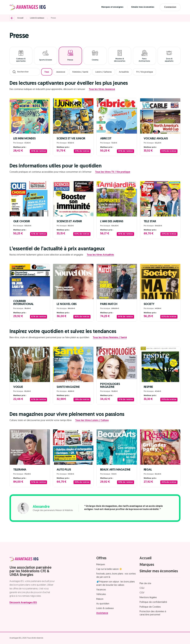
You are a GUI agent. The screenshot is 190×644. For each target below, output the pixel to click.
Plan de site (145, 584)
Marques (101, 565)
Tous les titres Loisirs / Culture (92, 420)
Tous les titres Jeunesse (102, 89)
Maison (100, 599)
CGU (142, 588)
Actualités (124, 72)
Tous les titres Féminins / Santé (110, 338)
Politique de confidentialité (153, 602)
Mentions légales (148, 598)
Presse (53, 18)
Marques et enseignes (112, 7)
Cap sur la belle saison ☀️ (109, 569)
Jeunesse (61, 72)
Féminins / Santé (80, 72)
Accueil (20, 18)
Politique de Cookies (150, 607)
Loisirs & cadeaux (37, 18)
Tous (47, 72)
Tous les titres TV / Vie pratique (113, 172)
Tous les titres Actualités (100, 255)
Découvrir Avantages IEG (23, 603)
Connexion (170, 7)
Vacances (101, 590)
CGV (142, 593)
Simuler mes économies (143, 7)
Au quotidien (103, 604)
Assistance (102, 613)
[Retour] (12, 18)
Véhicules (101, 594)
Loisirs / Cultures (104, 72)
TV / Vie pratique (145, 72)
